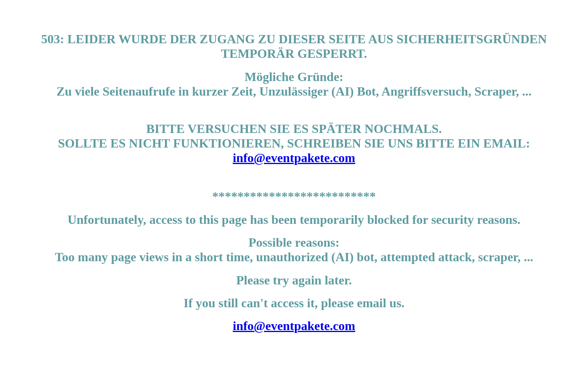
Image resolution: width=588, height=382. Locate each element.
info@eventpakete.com (294, 158)
